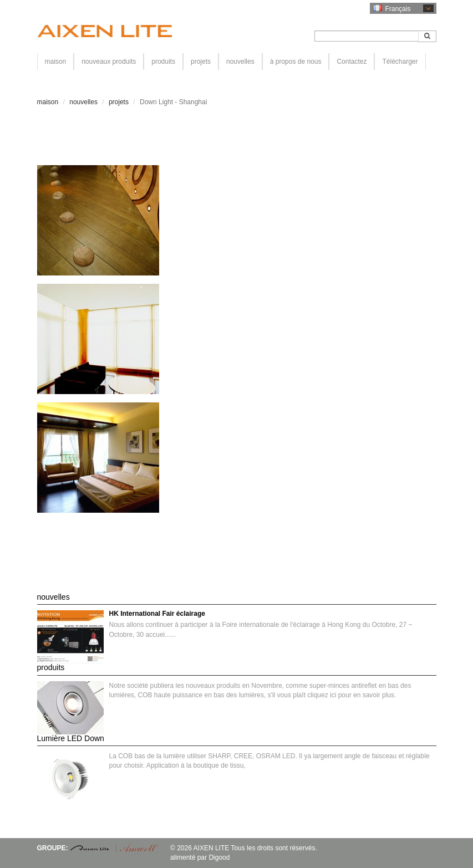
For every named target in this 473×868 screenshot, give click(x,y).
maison (56, 62)
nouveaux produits (109, 62)
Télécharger (400, 62)
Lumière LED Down (71, 738)
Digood (219, 857)
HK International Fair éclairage (157, 614)
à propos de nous (296, 62)
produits (163, 62)
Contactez (352, 62)
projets (201, 62)
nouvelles (240, 62)
